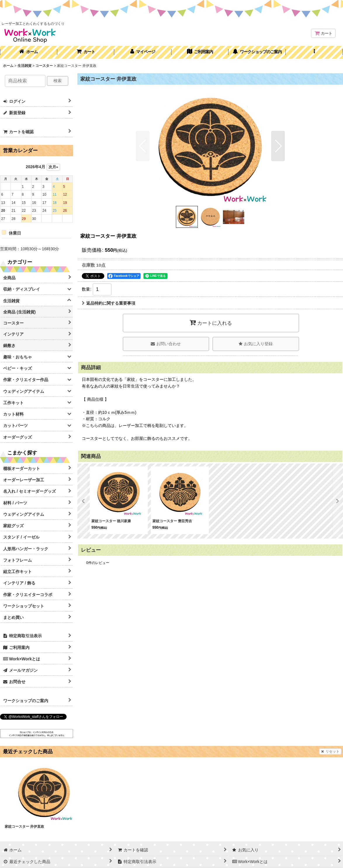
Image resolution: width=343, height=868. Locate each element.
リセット (330, 751)
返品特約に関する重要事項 (109, 303)
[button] (314, 52)
